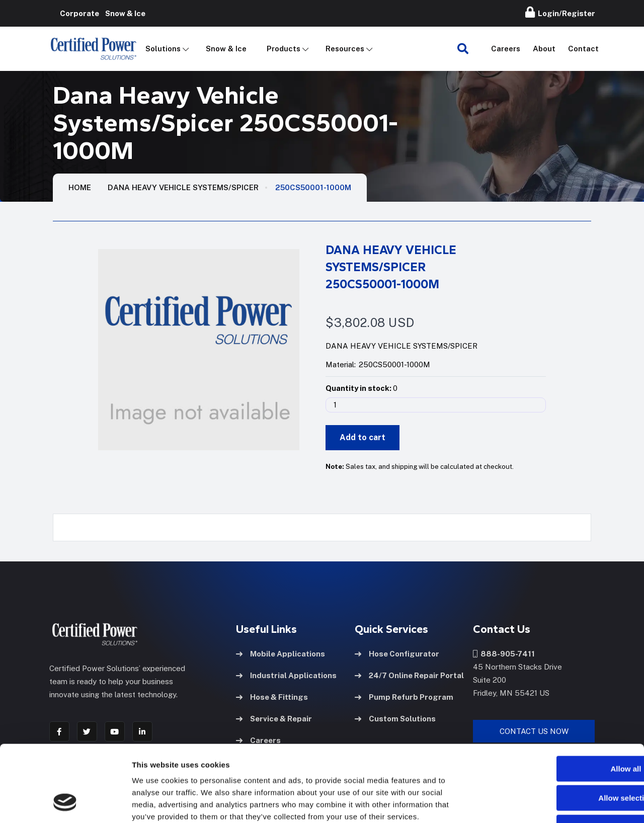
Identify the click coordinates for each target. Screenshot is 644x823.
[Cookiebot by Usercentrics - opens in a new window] (65, 803)
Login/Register (560, 12)
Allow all (560, 700)
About (544, 49)
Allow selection (560, 730)
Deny (560, 759)
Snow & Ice (226, 49)
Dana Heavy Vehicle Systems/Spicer (183, 187)
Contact (583, 49)
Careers (506, 49)
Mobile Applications (280, 654)
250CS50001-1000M (313, 187)
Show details (528, 803)
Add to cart (363, 437)
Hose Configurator (397, 654)
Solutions (163, 49)
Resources (345, 49)
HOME (80, 187)
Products (284, 49)
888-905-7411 (504, 654)
